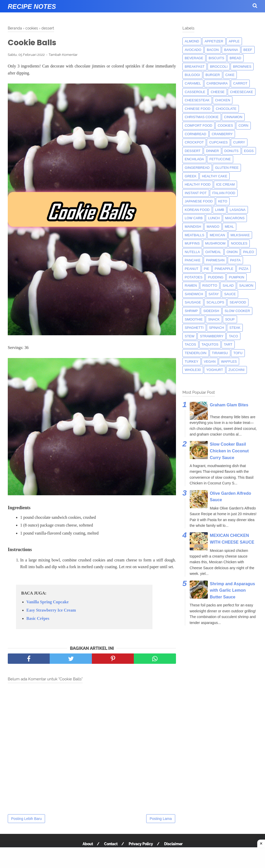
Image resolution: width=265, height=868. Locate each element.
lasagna (237, 210)
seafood (238, 302)
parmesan (215, 260)
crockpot (194, 142)
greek (191, 176)
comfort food (198, 125)
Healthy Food (198, 184)
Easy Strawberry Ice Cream (51, 610)
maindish (193, 227)
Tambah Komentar (63, 55)
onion (232, 252)
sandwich (194, 294)
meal (229, 227)
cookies (225, 125)
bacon (213, 50)
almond (192, 41)
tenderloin (196, 353)
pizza (244, 269)
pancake (193, 260)
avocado (193, 50)
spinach (217, 328)
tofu (238, 353)
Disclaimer (173, 844)
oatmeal (213, 252)
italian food (224, 193)
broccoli (219, 67)
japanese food (199, 201)
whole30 (193, 370)
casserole (195, 92)
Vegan (210, 361)
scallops (215, 302)
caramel (193, 83)
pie (207, 269)
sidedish (211, 311)
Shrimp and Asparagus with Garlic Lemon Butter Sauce (233, 590)
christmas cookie (202, 117)
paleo (248, 252)
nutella (192, 252)
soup (230, 319)
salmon (246, 285)
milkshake (240, 235)
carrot (240, 83)
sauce (230, 294)
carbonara (217, 83)
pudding (216, 277)
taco (233, 336)
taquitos (210, 344)
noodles (239, 243)
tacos (190, 344)
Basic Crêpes (38, 618)
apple (234, 41)
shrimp (191, 311)
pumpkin (236, 277)
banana (231, 50)
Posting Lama (161, 819)
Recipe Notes (32, 6)
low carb (194, 218)
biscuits (216, 58)
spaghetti (194, 328)
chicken (223, 100)
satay (214, 294)
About (88, 844)
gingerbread (197, 168)
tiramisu (220, 353)
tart (228, 344)
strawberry (212, 336)
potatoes (194, 277)
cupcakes (218, 142)
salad (228, 285)
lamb (220, 210)
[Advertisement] (132, 858)
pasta (235, 260)
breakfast (195, 67)
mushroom (215, 243)
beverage (194, 58)
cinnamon (233, 117)
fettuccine (220, 159)
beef (248, 50)
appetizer (214, 41)
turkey (192, 361)
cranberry (222, 134)
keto (223, 201)
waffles (229, 361)
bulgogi (192, 75)
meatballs (195, 235)
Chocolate (226, 109)
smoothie (194, 319)
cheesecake (242, 92)
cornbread (196, 134)
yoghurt (215, 370)
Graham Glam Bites (229, 405)
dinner (212, 151)
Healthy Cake (215, 176)
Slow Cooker (237, 311)
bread (235, 58)
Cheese (218, 92)
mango (213, 227)
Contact (111, 844)
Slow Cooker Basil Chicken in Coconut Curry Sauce (229, 451)
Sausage (193, 302)
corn (243, 125)
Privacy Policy (141, 844)
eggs (249, 151)
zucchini (237, 370)
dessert (193, 151)
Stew (190, 336)
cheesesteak (197, 100)
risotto (210, 285)
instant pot (196, 193)
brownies (242, 67)
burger (213, 75)
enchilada (194, 159)
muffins (192, 243)
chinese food (198, 109)
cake (230, 75)
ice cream (225, 184)
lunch (214, 218)
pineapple (224, 269)
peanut (192, 269)
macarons (235, 218)
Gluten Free (227, 168)
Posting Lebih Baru (26, 819)
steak (235, 328)
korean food (197, 210)
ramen (191, 285)
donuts (231, 151)
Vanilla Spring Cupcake (47, 602)
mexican (217, 235)
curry (239, 142)
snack (214, 319)
